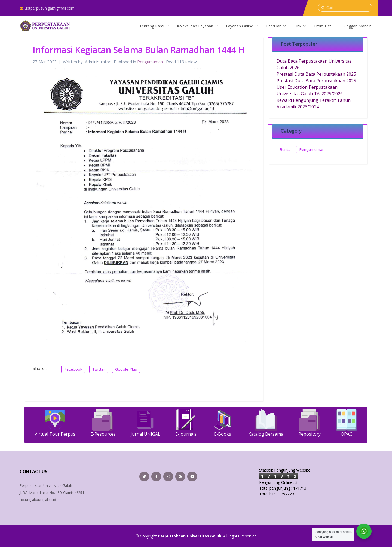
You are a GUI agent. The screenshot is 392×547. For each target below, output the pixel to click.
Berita (285, 150)
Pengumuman (150, 62)
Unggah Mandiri (358, 26)
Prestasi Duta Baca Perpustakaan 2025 (316, 74)
